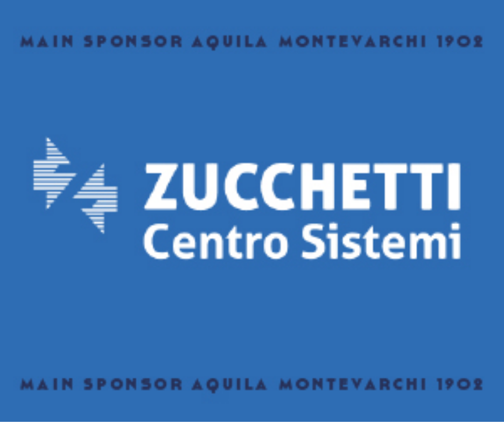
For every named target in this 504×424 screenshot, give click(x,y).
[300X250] (252, 419)
